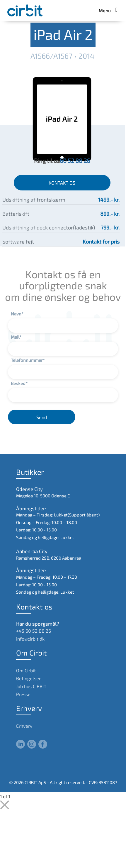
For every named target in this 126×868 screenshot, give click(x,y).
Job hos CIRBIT (31, 686)
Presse (23, 694)
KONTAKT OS (62, 183)
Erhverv (24, 726)
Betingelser (28, 678)
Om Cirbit (26, 670)
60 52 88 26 (75, 161)
